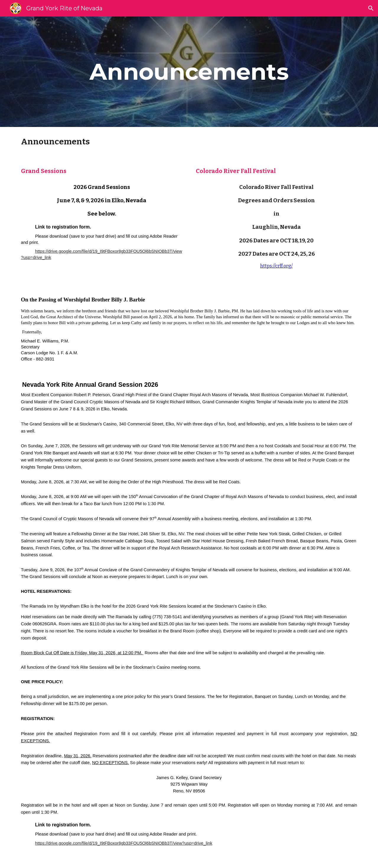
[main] (189, 72)
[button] (371, 8)
